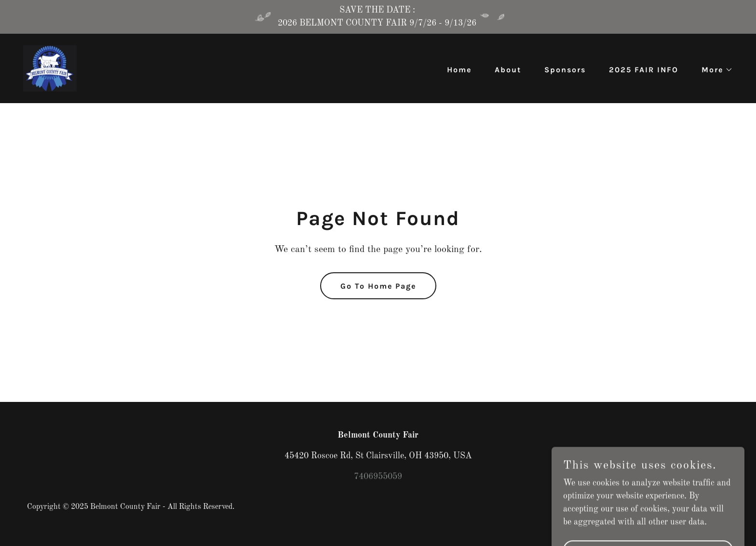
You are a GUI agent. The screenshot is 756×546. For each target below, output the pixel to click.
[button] (713, 70)
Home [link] (459, 70)
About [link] (508, 70)
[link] (50, 68)
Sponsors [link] (565, 70)
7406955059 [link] (378, 477)
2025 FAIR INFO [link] (644, 70)
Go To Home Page (378, 286)
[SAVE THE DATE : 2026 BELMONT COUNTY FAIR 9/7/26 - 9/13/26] (378, 17)
